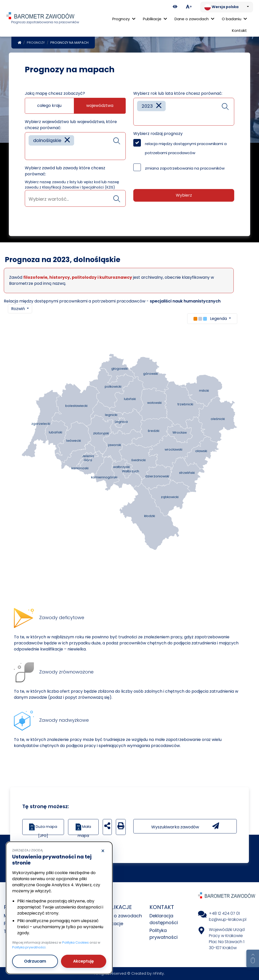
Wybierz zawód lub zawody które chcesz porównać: (65, 171)
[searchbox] (30, 152)
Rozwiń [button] (18, 309)
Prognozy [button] (124, 19)
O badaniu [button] (234, 19)
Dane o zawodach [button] (194, 19)
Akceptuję (83, 961)
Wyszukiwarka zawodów (185, 826)
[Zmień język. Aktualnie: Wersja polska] (227, 7)
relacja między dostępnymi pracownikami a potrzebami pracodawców (186, 148)
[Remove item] (67, 140)
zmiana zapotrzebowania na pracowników (185, 168)
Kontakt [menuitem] (239, 30)
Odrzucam (35, 961)
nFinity (158, 973)
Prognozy (36, 43)
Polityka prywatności (29, 947)
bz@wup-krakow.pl (228, 919)
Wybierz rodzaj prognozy (158, 134)
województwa (100, 106)
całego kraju (49, 106)
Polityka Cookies (75, 942)
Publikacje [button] (155, 19)
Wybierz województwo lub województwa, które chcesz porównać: (71, 125)
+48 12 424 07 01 (224, 913)
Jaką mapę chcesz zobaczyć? (55, 93)
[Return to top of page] (253, 959)
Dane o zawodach (121, 916)
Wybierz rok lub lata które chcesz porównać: (178, 93)
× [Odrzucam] (103, 851)
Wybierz (184, 195)
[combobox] (75, 146)
